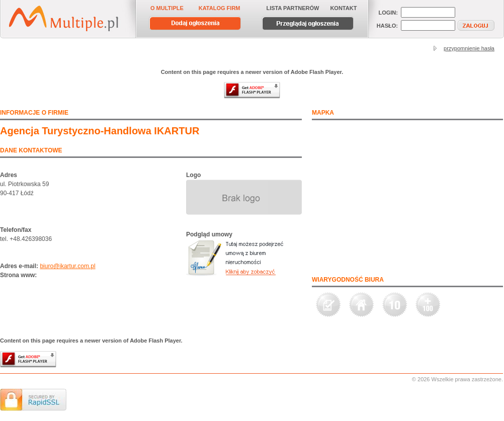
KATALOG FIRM (220, 8)
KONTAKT (343, 8)
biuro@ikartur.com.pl (67, 266)
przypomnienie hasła (469, 48)
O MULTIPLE (167, 8)
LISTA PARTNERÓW (293, 8)
